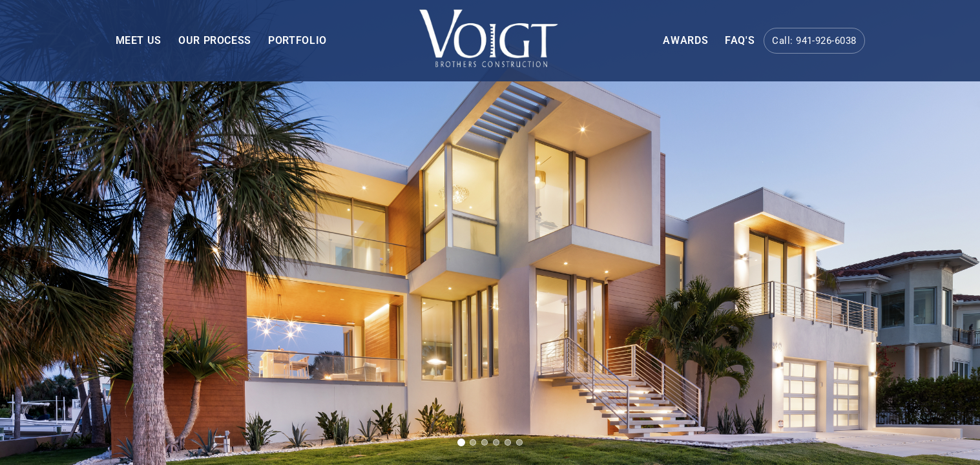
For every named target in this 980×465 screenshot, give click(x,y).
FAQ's (740, 40)
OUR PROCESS (215, 40)
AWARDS (685, 40)
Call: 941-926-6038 (814, 41)
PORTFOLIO (297, 40)
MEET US (139, 40)
